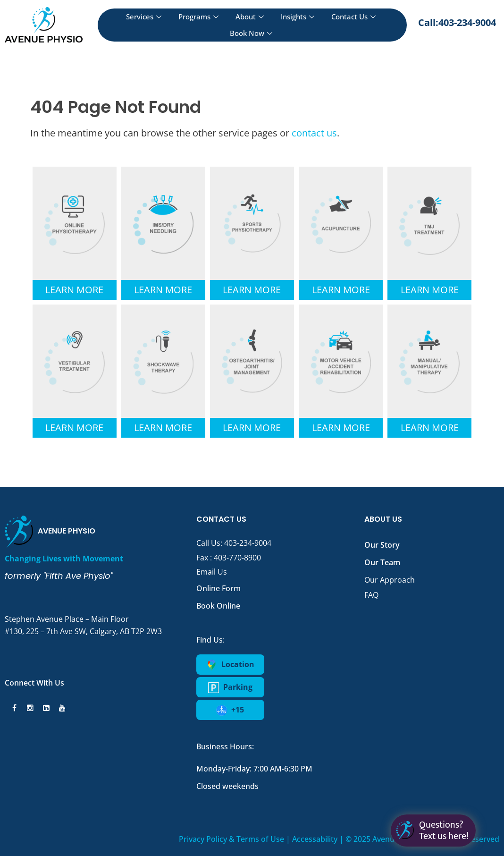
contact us (314, 133)
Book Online (218, 606)
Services (144, 17)
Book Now (251, 33)
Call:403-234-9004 (457, 22)
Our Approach (390, 580)
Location (230, 665)
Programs (198, 17)
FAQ (371, 595)
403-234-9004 (248, 543)
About (250, 17)
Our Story (382, 545)
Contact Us (353, 17)
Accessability (315, 839)
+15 (230, 710)
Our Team (382, 562)
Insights (298, 17)
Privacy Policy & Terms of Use (231, 839)
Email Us (212, 572)
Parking (230, 687)
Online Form (218, 588)
